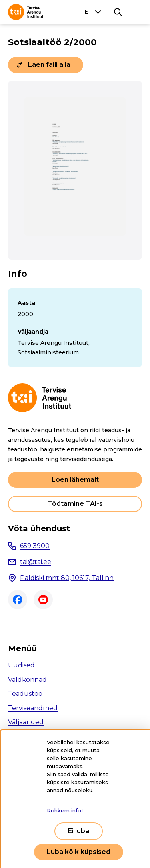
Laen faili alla (49, 65)
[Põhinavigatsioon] (134, 12)
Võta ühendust (39, 528)
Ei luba (79, 831)
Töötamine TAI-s (75, 504)
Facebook (18, 600)
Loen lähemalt (75, 480)
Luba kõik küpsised (79, 852)
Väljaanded (26, 722)
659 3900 (35, 546)
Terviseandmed (33, 708)
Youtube (43, 600)
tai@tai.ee (36, 562)
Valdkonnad (27, 680)
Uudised (21, 665)
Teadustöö (25, 694)
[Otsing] (118, 12)
